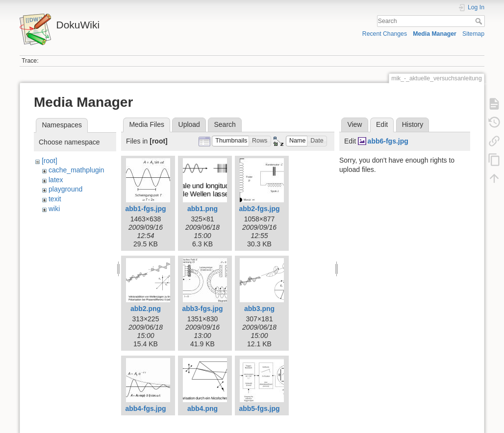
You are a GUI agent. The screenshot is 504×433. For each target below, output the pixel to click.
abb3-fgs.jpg (202, 309)
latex (56, 180)
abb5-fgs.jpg (259, 409)
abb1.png (202, 209)
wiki (54, 209)
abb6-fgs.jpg (388, 141)
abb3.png (259, 309)
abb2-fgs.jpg (259, 209)
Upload (189, 124)
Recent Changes (385, 34)
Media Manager (435, 34)
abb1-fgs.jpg (145, 209)
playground (65, 189)
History (413, 124)
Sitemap (473, 34)
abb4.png (202, 409)
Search (480, 21)
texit (55, 199)
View (354, 124)
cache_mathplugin (76, 170)
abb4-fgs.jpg (145, 409)
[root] (50, 161)
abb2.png (146, 309)
